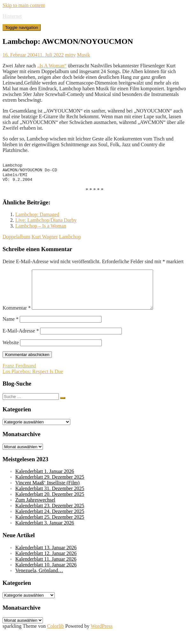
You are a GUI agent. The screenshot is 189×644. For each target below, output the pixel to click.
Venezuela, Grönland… (39, 583)
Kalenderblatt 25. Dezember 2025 (50, 529)
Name (10, 331)
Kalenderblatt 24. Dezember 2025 (50, 524)
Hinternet (12, 16)
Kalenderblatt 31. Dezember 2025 (50, 501)
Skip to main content (24, 5)
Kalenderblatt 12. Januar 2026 (46, 566)
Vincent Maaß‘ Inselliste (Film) (47, 495)
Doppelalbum (16, 241)
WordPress (102, 638)
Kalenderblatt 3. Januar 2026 (45, 535)
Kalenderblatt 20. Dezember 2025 (50, 507)
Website (11, 355)
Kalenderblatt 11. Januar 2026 (46, 571)
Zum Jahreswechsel (35, 512)
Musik (84, 55)
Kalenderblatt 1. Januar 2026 (45, 484)
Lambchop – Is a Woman (41, 231)
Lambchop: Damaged (37, 219)
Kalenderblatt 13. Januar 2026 (46, 560)
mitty (70, 55)
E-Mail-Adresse (21, 343)
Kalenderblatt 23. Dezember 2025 (50, 518)
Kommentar (17, 320)
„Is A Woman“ (52, 66)
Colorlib (56, 638)
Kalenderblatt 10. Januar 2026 (46, 577)
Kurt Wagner (45, 241)
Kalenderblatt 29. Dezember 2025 (50, 489)
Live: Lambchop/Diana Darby (46, 225)
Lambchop (70, 241)
